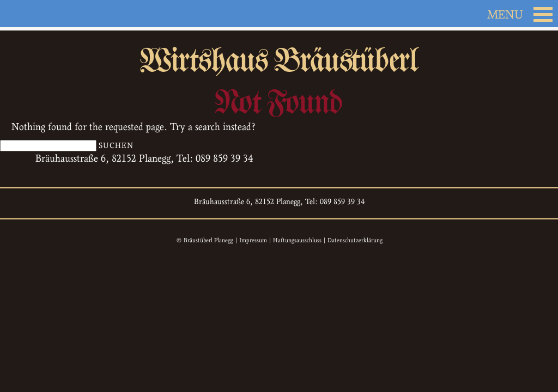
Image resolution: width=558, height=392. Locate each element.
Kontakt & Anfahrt (452, 130)
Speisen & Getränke (225, 130)
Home (56, 340)
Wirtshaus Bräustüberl (279, 68)
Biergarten (308, 130)
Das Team (144, 130)
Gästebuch (370, 130)
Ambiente (85, 130)
